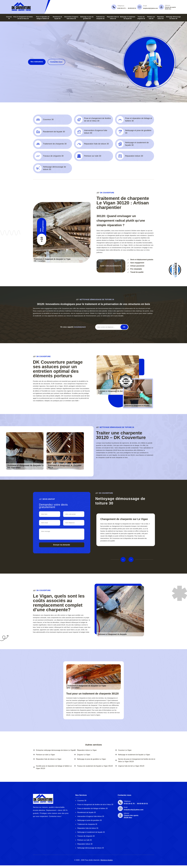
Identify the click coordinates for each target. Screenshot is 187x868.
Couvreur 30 (82, 801)
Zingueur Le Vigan (84, 755)
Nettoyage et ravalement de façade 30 (91, 832)
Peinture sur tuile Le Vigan (45, 755)
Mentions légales (107, 860)
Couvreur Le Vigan (125, 750)
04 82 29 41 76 (121, 8)
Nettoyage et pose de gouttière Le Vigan (91, 759)
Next (131, 560)
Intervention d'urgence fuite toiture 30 (91, 816)
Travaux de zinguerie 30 (86, 836)
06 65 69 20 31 (132, 8)
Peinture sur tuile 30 (85, 840)
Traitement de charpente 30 (87, 824)
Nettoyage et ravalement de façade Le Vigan (134, 755)
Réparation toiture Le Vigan (87, 750)
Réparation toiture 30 (85, 844)
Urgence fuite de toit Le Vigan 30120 (131, 766)
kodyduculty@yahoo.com (150, 8)
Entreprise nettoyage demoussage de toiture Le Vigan (55, 750)
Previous (123, 560)
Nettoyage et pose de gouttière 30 (90, 820)
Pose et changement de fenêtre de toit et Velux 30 (95, 805)
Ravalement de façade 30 (87, 812)
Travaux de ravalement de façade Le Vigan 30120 (95, 766)
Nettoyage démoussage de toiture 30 (91, 848)
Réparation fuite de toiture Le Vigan (49, 759)
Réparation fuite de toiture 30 (88, 828)
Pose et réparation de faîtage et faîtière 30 (93, 808)
